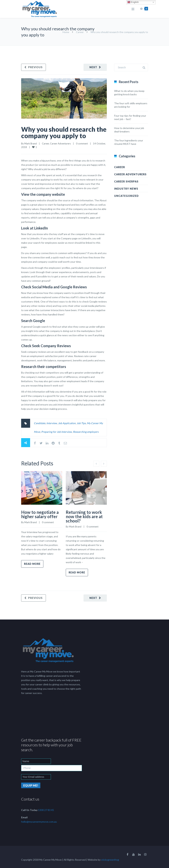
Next (93, 67)
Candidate (40, 423)
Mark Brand (31, 144)
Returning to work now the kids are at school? (84, 516)
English (133, 2)
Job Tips (81, 423)
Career (80, 32)
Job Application (67, 423)
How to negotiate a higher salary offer (40, 514)
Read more (32, 564)
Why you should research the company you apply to (64, 132)
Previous (35, 67)
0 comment (82, 144)
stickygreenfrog (110, 860)
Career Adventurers (60, 144)
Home (66, 32)
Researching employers (86, 432)
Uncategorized (126, 196)
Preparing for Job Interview (57, 432)
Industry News (126, 189)
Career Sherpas (126, 181)
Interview (52, 423)
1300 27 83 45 (46, 810)
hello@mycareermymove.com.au (39, 822)
